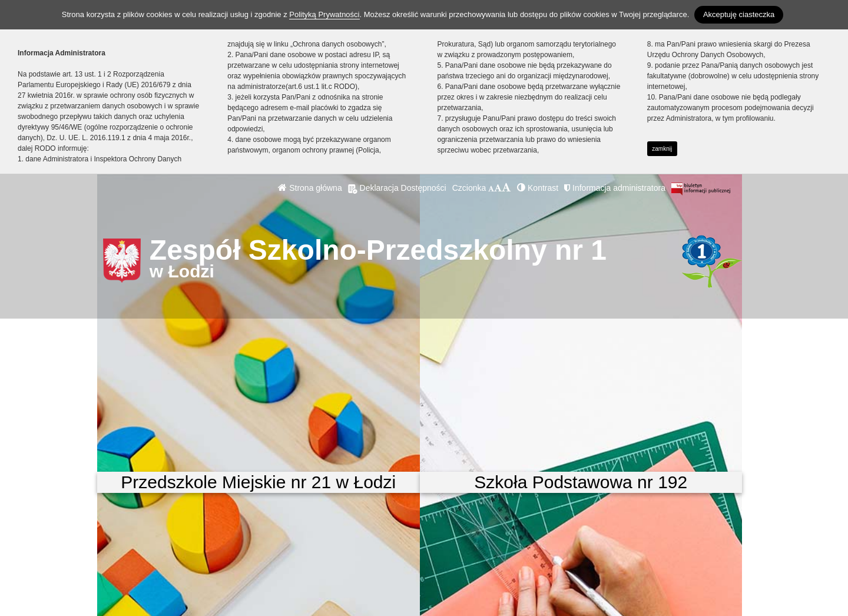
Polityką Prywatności (324, 14)
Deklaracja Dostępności (397, 188)
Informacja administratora (615, 188)
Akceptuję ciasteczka (739, 14)
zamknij (662, 149)
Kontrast (538, 188)
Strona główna (310, 188)
